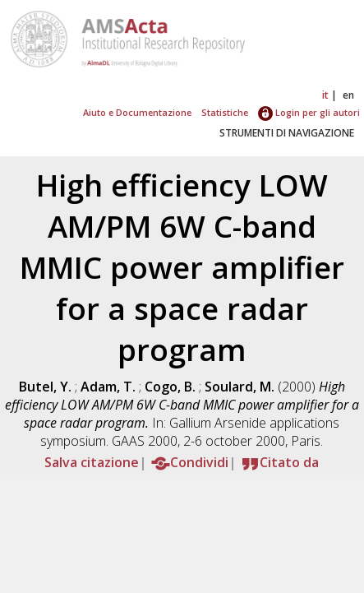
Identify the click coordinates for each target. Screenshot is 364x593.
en (348, 95)
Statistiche (225, 112)
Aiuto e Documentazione (137, 112)
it (325, 95)
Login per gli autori (309, 112)
